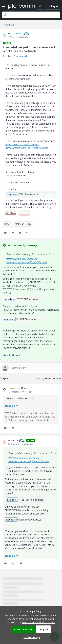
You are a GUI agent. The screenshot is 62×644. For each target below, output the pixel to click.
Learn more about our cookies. (39, 622)
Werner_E (13, 440)
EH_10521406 (15, 33)
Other (7, 224)
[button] (4, 7)
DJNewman (14, 388)
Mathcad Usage (23, 224)
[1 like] (14, 564)
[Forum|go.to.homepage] (19, 6)
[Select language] (40, 6)
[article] (31, 409)
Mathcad (10, 25)
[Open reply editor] (31, 368)
